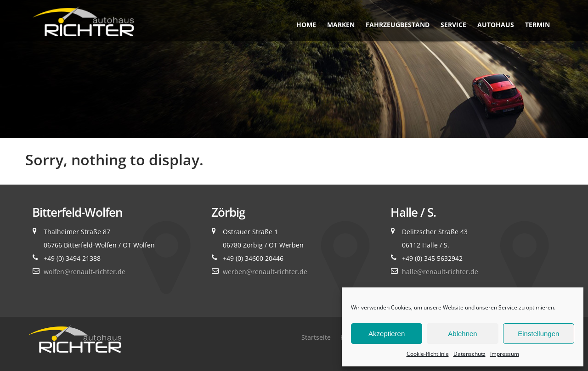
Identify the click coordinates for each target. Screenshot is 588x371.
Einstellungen (538, 334)
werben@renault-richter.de (265, 272)
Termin (537, 25)
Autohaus (496, 25)
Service (453, 25)
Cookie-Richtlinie (428, 354)
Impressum (505, 354)
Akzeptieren (387, 334)
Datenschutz (469, 354)
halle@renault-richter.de (440, 272)
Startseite (316, 337)
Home (306, 25)
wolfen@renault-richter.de (85, 272)
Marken (341, 25)
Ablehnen (462, 334)
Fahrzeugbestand (398, 25)
